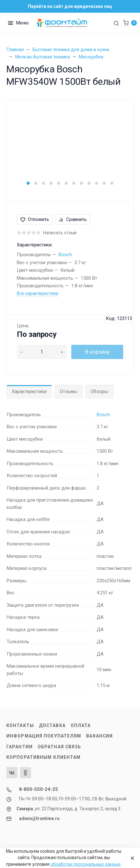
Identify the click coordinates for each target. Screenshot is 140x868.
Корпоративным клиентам (43, 757)
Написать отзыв (60, 233)
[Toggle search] (116, 23)
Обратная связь (60, 747)
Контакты (20, 725)
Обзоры (99, 391)
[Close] (131, 858)
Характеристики (29, 391)
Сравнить (73, 219)
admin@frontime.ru (39, 818)
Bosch (65, 255)
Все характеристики (38, 293)
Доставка (52, 725)
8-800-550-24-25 (38, 789)
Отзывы (69, 391)
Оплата (81, 725)
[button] (28, 183)
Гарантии (19, 747)
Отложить (35, 219)
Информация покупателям (44, 736)
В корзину (97, 352)
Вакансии (99, 736)
